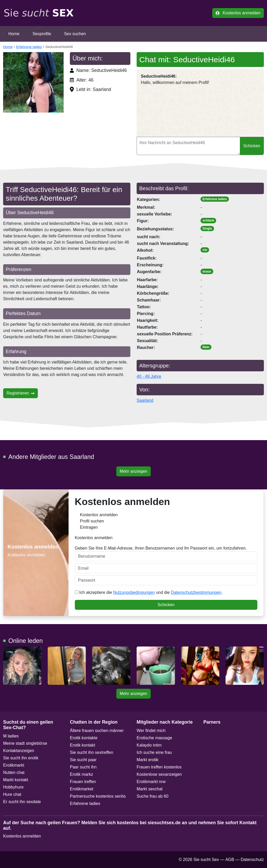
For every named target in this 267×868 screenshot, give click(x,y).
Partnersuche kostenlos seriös (98, 796)
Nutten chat (14, 772)
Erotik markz (81, 774)
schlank (208, 220)
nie (205, 250)
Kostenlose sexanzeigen (159, 774)
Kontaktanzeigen (19, 751)
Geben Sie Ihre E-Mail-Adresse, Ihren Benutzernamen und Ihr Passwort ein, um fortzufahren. (166, 554)
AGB (230, 860)
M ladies (11, 736)
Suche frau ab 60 (153, 796)
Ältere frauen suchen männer (97, 731)
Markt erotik (148, 760)
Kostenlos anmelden (238, 13)
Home (14, 34)
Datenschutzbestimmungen (196, 592)
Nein (206, 347)
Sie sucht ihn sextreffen (92, 752)
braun (207, 272)
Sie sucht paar (83, 760)
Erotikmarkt (14, 765)
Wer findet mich (151, 731)
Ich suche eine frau (154, 752)
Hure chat (12, 794)
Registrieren (20, 393)
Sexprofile (42, 34)
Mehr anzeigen (133, 471)
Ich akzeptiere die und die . (149, 592)
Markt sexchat (150, 789)
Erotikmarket (82, 789)
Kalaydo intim (149, 745)
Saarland (145, 400)
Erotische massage (154, 738)
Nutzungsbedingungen (134, 592)
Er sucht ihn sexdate (22, 802)
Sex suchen (75, 34)
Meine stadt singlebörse (25, 743)
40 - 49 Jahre (149, 376)
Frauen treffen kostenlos (159, 767)
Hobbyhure (13, 787)
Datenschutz (252, 860)
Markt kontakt (16, 780)
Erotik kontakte (84, 738)
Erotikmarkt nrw (151, 782)
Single (207, 229)
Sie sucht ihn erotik (21, 758)
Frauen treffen (83, 782)
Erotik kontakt (83, 745)
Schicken (252, 146)
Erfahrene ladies (29, 47)
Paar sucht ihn (83, 767)
